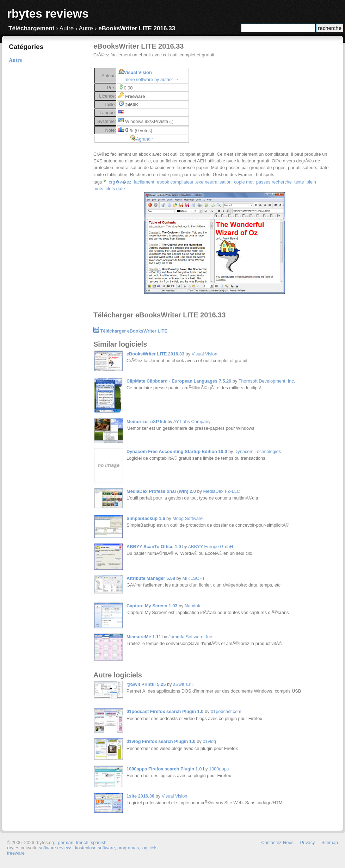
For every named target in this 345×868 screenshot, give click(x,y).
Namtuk (192, 606)
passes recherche (274, 182)
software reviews (56, 848)
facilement (144, 182)
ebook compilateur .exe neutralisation (194, 182)
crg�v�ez (120, 182)
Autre (67, 28)
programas (128, 848)
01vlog (209, 741)
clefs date (115, 189)
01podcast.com (226, 711)
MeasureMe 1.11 (144, 637)
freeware (16, 853)
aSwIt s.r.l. (183, 684)
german (66, 842)
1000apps (219, 769)
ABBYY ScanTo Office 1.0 (154, 547)
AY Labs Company (192, 421)
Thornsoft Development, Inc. (267, 381)
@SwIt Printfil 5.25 (146, 684)
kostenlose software (95, 848)
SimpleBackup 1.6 (146, 518)
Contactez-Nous (277, 842)
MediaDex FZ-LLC (222, 491)
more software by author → (152, 79)
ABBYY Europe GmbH (210, 547)
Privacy (308, 842)
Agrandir (144, 139)
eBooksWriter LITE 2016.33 (155, 354)
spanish (99, 842)
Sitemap (330, 842)
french (82, 842)
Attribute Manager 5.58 (151, 578)
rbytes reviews (48, 14)
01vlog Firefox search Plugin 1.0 (161, 741)
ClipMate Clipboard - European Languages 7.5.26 (179, 381)
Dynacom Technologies (258, 451)
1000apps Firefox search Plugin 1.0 (164, 769)
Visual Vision (138, 72)
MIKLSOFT (194, 578)
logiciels (149, 848)
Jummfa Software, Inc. (191, 637)
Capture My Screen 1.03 (152, 606)
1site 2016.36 (140, 796)
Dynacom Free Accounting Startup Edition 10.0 (177, 451)
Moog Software (187, 518)
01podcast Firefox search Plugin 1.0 (165, 711)
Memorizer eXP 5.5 (146, 421)
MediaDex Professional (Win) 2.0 (161, 491)
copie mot (244, 182)
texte (299, 182)
